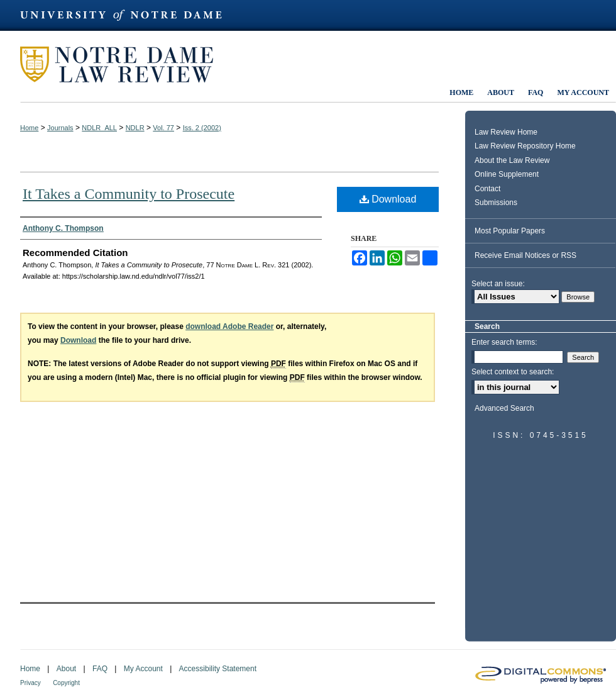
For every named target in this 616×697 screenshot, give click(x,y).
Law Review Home (506, 132)
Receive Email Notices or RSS (525, 255)
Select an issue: (498, 284)
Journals (60, 128)
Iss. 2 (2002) (202, 128)
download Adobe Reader (229, 326)
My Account (143, 669)
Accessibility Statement (218, 669)
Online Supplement (507, 174)
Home (29, 128)
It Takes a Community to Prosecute (129, 194)
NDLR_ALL (99, 128)
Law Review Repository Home (525, 146)
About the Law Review (512, 160)
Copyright (66, 683)
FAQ (100, 669)
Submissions (496, 203)
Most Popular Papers (510, 231)
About (66, 669)
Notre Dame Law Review (126, 64)
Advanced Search (504, 408)
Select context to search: (513, 372)
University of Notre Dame (127, 15)
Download (388, 199)
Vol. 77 (163, 128)
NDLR (135, 128)
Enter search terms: (504, 342)
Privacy (30, 683)
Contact (487, 189)
